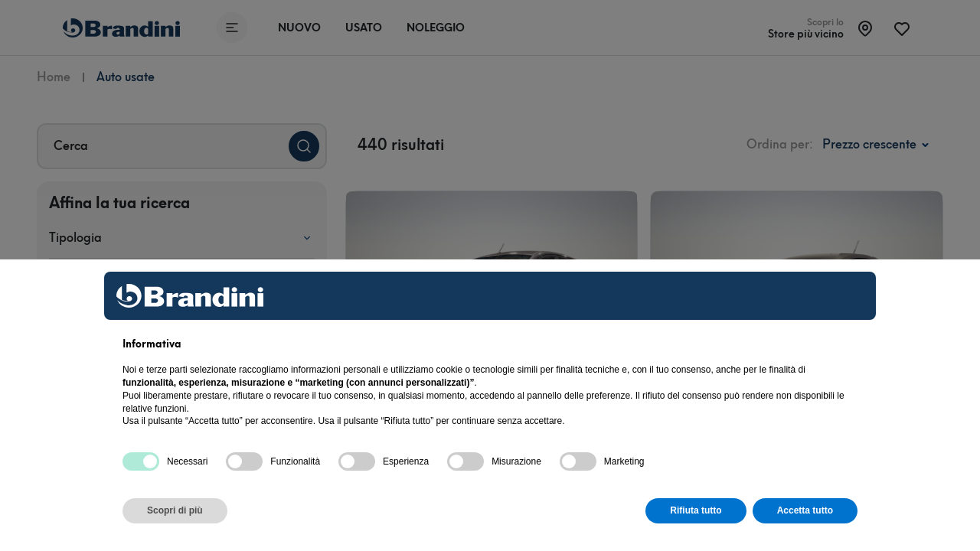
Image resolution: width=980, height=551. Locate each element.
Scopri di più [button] (175, 510)
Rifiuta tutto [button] (696, 510)
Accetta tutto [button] (805, 510)
